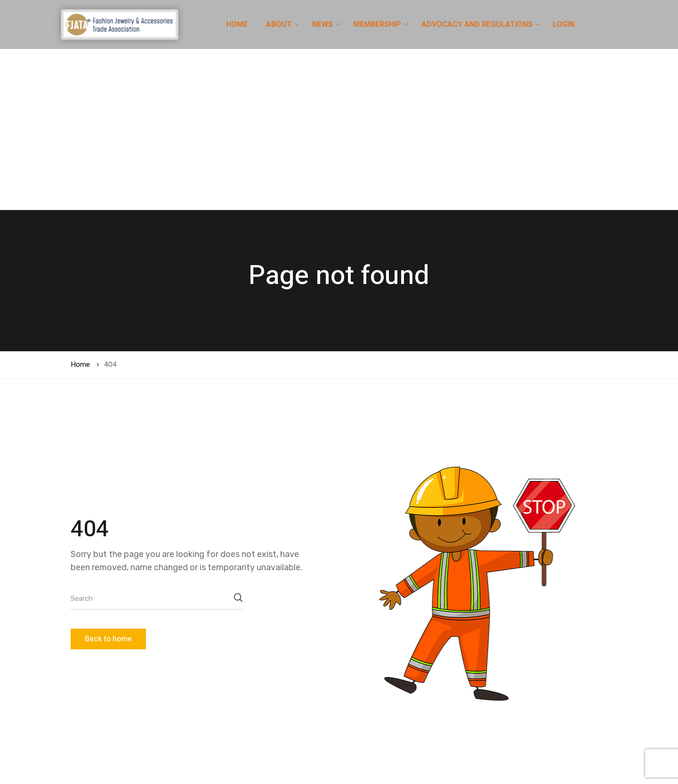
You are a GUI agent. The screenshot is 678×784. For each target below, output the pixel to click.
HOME (237, 24)
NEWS (323, 24)
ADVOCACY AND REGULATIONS (478, 24)
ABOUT (280, 24)
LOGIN (564, 24)
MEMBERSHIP (378, 24)
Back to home (108, 478)
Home (80, 203)
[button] (513, 751)
